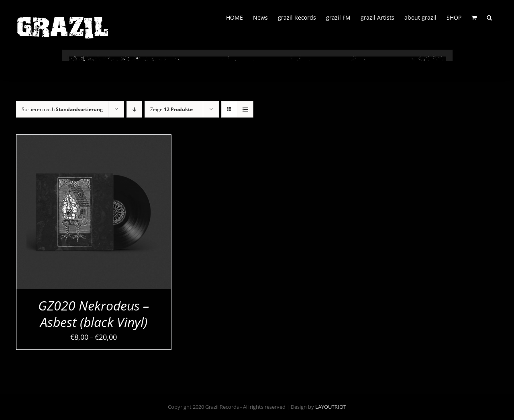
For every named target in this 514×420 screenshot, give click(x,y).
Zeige (171, 109)
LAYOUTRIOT (331, 407)
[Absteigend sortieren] (134, 109)
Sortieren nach (62, 109)
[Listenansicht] (245, 109)
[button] (489, 17)
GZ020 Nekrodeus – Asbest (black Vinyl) (94, 314)
